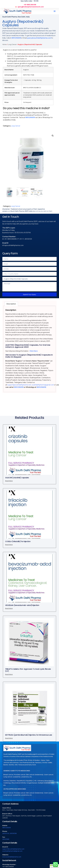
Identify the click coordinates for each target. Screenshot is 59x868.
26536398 (13, 833)
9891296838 (16, 38)
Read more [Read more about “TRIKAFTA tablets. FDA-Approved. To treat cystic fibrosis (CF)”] (9, 674)
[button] (55, 11)
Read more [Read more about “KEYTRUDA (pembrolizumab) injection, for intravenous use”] (9, 738)
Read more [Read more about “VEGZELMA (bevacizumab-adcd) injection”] (9, 608)
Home (4, 44)
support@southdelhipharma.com (13, 849)
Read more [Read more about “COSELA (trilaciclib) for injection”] (9, 545)
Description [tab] (11, 304)
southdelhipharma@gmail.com (43, 385)
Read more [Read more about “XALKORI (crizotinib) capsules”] (9, 481)
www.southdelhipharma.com (12, 857)
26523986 (6, 839)
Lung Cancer (12, 44)
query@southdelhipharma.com (39, 38)
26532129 (6, 833)
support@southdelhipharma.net (19, 385)
